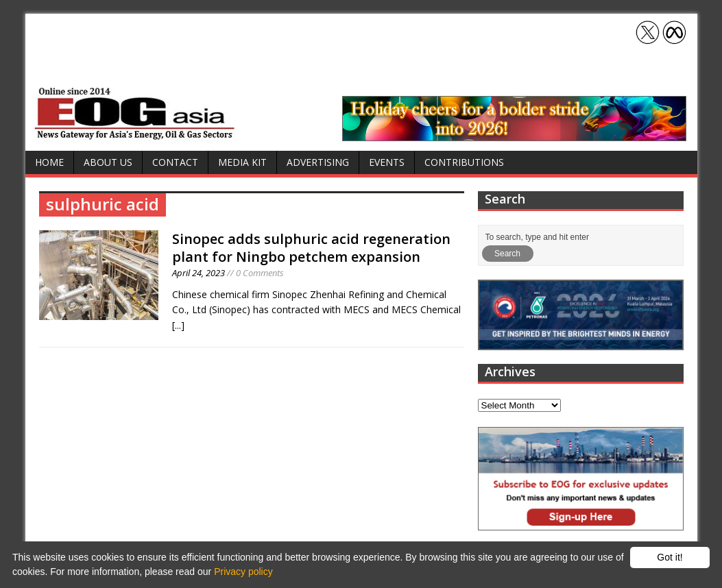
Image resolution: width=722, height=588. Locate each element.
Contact (175, 162)
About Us (108, 162)
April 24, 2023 (198, 273)
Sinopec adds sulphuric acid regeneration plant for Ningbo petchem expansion (311, 248)
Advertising (318, 162)
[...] (178, 325)
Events (387, 162)
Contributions (464, 162)
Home (49, 162)
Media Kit (242, 162)
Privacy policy (243, 572)
